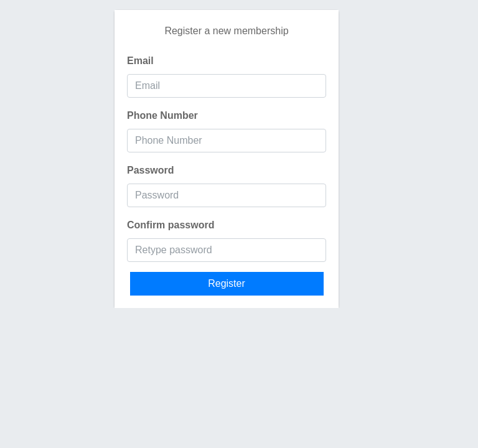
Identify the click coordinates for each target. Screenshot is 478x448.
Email (140, 61)
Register (227, 283)
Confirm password (171, 225)
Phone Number (162, 115)
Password (151, 170)
